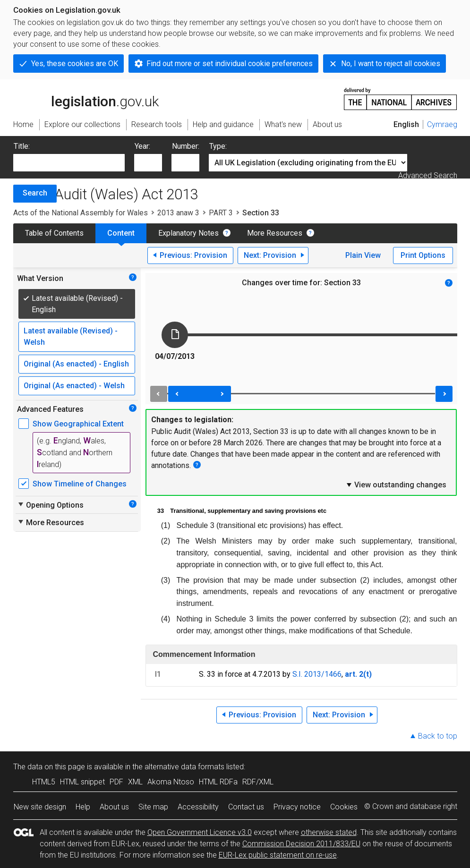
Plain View (363, 255)
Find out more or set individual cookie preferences (230, 64)
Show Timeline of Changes (80, 484)
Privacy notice (297, 807)
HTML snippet (82, 782)
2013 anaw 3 (178, 213)
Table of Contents (54, 233)
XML (135, 782)
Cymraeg (442, 124)
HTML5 (44, 782)
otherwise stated (329, 832)
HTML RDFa (218, 782)
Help (83, 807)
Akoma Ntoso (171, 782)
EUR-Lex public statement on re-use (278, 855)
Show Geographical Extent (78, 424)
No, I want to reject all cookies (391, 64)
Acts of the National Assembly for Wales (81, 213)
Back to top (438, 736)
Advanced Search (428, 175)
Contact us (246, 807)
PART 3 (221, 213)
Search (35, 193)
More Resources (275, 233)
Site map (153, 807)
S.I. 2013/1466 (317, 674)
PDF (116, 782)
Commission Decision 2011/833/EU (301, 844)
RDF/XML (258, 782)
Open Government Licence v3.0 (200, 832)
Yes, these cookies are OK (75, 64)
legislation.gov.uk (86, 98)
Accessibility (198, 807)
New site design (40, 807)
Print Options (423, 255)
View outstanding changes (396, 485)
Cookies (344, 807)
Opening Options (50, 505)
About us (114, 807)
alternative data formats (184, 767)
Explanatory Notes (188, 233)
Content (121, 233)
